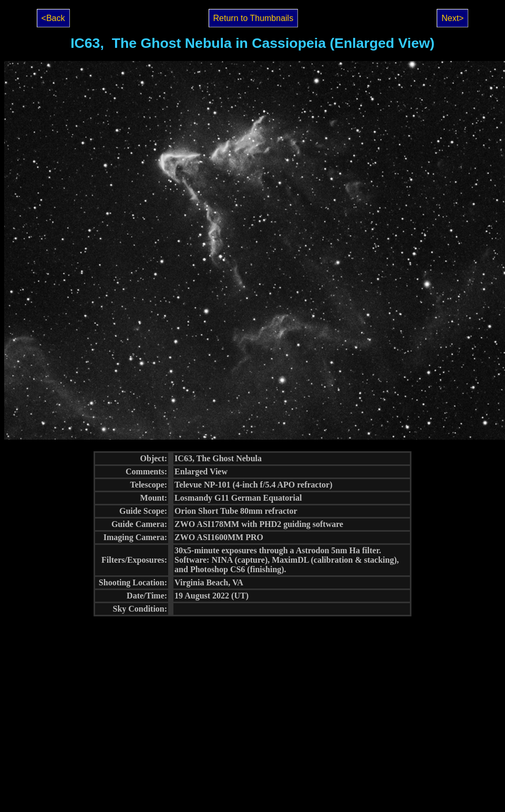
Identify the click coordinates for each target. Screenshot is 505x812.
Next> (452, 18)
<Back (53, 18)
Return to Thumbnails (254, 18)
